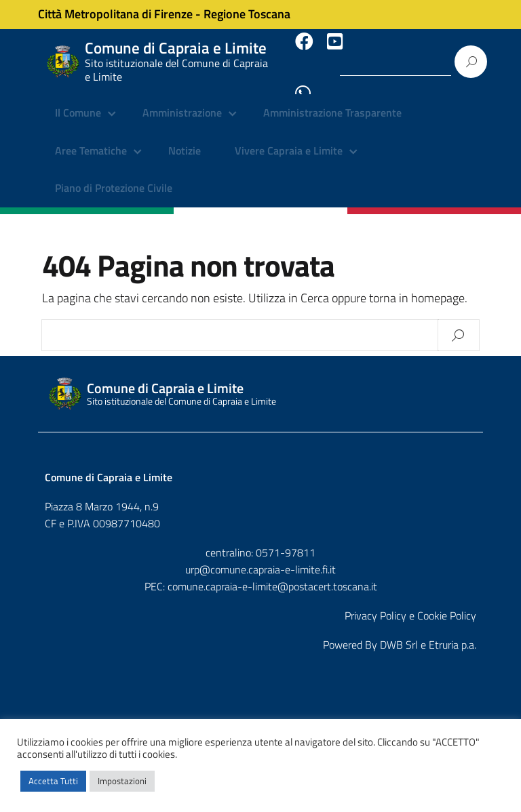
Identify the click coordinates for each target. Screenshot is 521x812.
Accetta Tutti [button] (53, 781)
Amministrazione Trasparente (332, 102)
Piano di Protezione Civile (114, 176)
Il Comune (78, 102)
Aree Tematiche (91, 139)
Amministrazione (182, 102)
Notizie (185, 139)
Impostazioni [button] (122, 781)
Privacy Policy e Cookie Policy (410, 604)
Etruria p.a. (452, 633)
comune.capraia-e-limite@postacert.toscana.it (272, 575)
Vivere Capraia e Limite (289, 139)
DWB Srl (399, 633)
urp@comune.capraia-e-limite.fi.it (260, 558)
